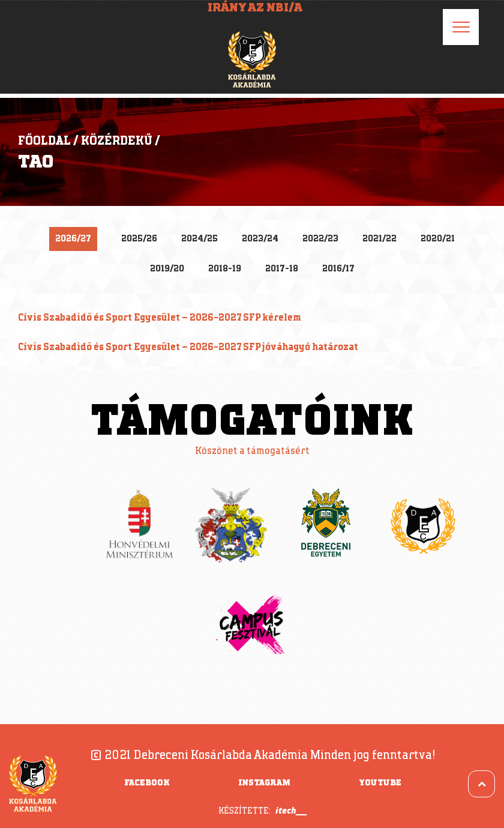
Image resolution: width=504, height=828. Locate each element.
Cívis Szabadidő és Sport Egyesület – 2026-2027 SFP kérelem (160, 318)
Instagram (264, 783)
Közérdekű (117, 141)
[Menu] (461, 27)
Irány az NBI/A (255, 8)
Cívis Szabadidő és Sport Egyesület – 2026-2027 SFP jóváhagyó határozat (188, 347)
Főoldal (44, 141)
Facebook (147, 783)
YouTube (380, 783)
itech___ (291, 810)
